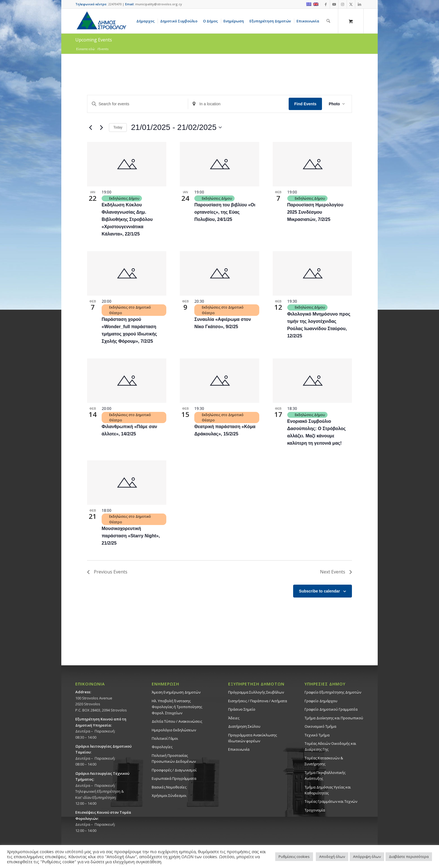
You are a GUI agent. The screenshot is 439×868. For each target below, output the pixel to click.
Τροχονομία (315, 810)
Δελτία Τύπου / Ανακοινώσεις (177, 721)
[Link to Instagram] (343, 4)
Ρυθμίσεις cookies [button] (294, 857)
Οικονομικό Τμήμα (320, 726)
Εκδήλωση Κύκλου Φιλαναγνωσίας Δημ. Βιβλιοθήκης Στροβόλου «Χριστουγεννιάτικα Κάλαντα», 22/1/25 (127, 219)
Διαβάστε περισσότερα (409, 857)
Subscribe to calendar (319, 591)
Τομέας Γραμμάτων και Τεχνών (331, 801)
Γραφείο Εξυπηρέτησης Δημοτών (333, 692)
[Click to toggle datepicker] (176, 127)
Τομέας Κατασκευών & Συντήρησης (324, 761)
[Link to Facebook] (326, 4)
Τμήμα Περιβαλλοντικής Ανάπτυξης (325, 775)
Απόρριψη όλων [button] (367, 857)
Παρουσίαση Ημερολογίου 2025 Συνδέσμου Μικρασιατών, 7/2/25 (315, 212)
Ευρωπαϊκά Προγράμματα (174, 778)
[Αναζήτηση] (328, 21)
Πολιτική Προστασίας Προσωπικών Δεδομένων (174, 758)
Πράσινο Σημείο (242, 709)
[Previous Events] (90, 127)
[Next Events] (101, 127)
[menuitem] (146, 21)
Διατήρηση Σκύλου (244, 726)
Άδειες (234, 718)
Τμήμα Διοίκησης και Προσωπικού (334, 718)
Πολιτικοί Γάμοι (165, 738)
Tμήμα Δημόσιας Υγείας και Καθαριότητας (328, 790)
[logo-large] (101, 21)
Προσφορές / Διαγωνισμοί (174, 770)
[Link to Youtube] (334, 4)
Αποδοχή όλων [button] (332, 857)
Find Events (305, 104)
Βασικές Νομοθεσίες (169, 787)
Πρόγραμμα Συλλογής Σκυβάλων (256, 692)
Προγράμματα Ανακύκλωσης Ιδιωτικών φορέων (253, 738)
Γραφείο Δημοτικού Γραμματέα (331, 709)
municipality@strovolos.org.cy (159, 4)
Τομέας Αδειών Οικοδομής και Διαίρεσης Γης (330, 746)
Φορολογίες (162, 747)
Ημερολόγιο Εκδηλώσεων (174, 730)
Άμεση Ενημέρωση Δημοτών (176, 692)
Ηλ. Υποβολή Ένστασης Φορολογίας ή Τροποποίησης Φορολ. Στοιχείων (177, 707)
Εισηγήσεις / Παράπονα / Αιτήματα (258, 701)
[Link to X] (351, 4)
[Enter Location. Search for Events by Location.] (238, 104)
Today (118, 127)
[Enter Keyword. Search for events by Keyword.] (138, 104)
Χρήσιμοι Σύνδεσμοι (169, 795)
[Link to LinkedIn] (359, 4)
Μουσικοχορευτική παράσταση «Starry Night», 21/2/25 (131, 536)
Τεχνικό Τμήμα (317, 735)
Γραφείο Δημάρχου (321, 701)
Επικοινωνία (239, 749)
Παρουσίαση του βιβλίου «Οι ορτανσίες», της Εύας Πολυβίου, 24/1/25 (225, 212)
